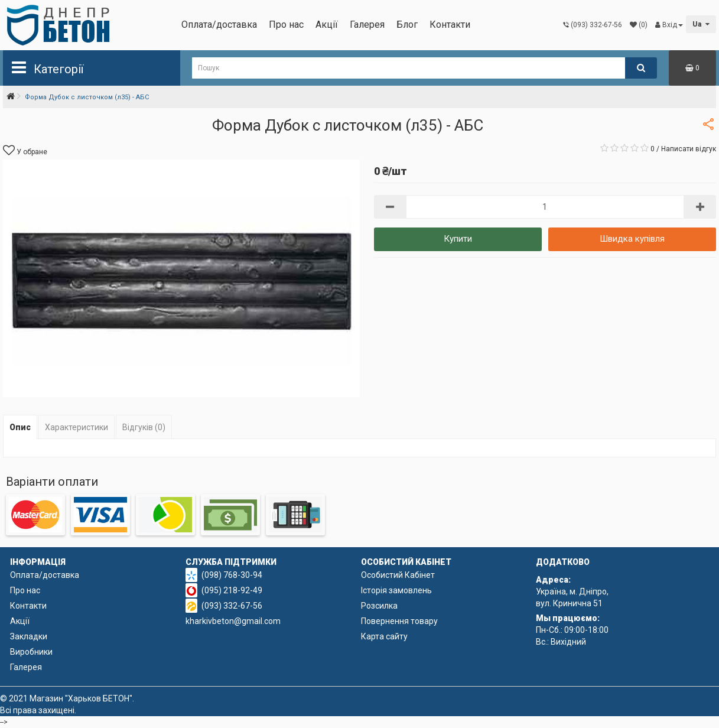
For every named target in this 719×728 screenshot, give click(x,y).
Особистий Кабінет (398, 575)
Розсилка (379, 606)
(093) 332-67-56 (232, 606)
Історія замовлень (396, 590)
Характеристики (77, 427)
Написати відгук (689, 149)
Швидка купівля (632, 239)
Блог (407, 25)
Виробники (31, 652)
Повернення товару (399, 621)
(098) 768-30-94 (232, 575)
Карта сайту (384, 636)
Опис (20, 427)
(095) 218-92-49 (232, 590)
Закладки (29, 636)
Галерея (367, 25)
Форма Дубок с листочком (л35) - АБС (87, 97)
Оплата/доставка (219, 25)
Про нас (286, 25)
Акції (327, 25)
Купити (458, 239)
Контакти (450, 25)
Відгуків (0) (144, 427)
